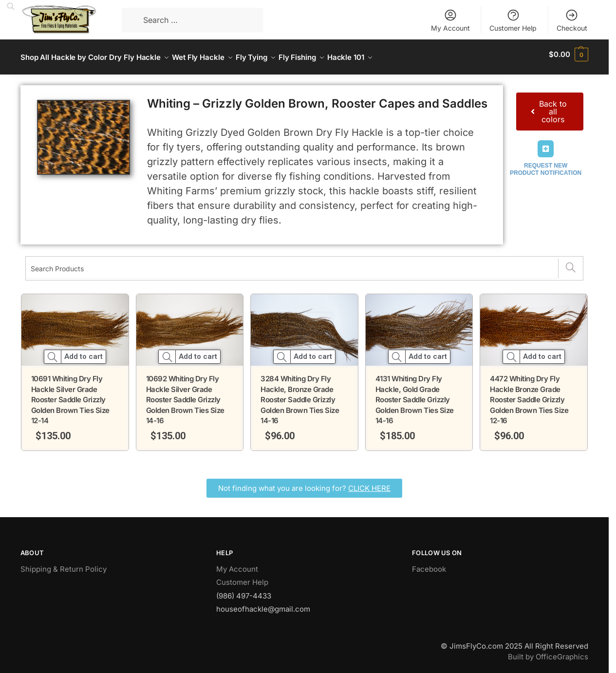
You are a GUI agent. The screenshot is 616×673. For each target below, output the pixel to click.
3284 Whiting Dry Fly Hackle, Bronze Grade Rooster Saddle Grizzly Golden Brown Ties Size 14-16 (300, 394)
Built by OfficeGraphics (548, 651)
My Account (450, 20)
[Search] (570, 263)
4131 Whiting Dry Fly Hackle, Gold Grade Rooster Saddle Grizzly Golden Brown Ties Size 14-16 (415, 394)
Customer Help (513, 20)
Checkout (572, 20)
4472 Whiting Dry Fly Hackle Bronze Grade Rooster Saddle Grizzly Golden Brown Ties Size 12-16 (529, 394)
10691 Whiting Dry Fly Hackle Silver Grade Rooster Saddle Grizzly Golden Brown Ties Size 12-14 (70, 394)
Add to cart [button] (84, 351)
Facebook (429, 564)
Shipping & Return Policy (64, 564)
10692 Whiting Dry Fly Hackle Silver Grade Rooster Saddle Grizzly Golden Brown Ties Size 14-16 (185, 394)
